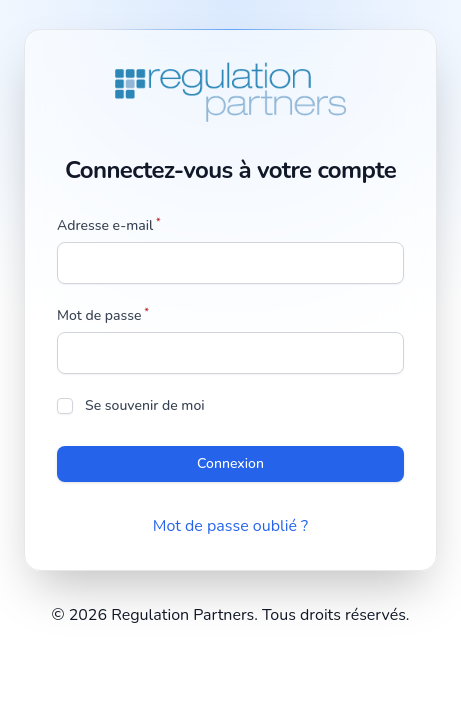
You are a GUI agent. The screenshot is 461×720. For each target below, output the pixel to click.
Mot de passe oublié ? (230, 526)
